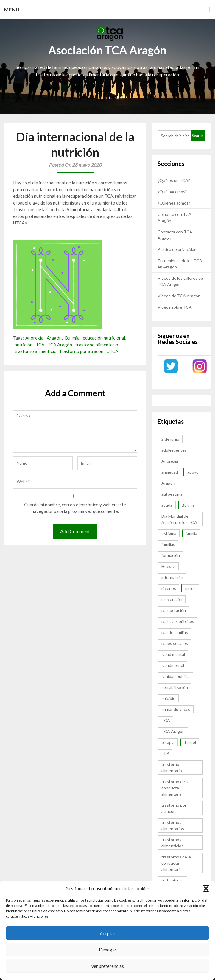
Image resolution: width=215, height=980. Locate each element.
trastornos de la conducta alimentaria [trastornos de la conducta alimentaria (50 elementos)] (176, 863)
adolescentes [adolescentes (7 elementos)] (174, 450)
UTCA (112, 351)
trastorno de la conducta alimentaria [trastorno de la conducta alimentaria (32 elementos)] (175, 788)
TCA (40, 345)
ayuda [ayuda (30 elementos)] (167, 505)
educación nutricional (104, 338)
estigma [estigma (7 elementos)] (169, 533)
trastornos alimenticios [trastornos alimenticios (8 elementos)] (172, 843)
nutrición (24, 345)
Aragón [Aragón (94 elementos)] (168, 483)
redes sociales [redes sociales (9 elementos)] (175, 643)
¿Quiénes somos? (174, 203)
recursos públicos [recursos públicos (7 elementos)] (178, 621)
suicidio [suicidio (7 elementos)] (168, 698)
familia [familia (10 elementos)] (191, 533)
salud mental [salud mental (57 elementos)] (173, 654)
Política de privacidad (177, 249)
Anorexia (34, 338)
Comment (75, 431)
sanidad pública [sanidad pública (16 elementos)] (176, 676)
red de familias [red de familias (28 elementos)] (175, 632)
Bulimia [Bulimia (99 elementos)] (188, 505)
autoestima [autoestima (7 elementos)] (172, 494)
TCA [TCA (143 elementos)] (166, 720)
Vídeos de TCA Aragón (179, 296)
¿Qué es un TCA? (174, 180)
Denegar (108, 950)
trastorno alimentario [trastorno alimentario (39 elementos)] (172, 767)
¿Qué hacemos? (172, 192)
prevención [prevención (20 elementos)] (172, 599)
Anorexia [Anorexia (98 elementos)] (170, 461)
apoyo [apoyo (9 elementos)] (193, 472)
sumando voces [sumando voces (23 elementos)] (176, 709)
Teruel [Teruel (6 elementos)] (190, 742)
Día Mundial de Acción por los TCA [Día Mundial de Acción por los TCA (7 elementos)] (179, 519)
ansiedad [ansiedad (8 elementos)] (170, 472)
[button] (206, 888)
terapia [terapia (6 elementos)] (168, 742)
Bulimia (72, 338)
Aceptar (108, 933)
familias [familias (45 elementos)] (168, 544)
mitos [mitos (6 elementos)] (190, 588)
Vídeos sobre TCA (175, 307)
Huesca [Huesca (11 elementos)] (168, 566)
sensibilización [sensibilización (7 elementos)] (175, 687)
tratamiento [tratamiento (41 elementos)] (173, 880)
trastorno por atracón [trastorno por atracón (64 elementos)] (174, 808)
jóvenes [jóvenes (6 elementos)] (169, 588)
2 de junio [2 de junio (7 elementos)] (170, 439)
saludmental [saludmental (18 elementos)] (173, 665)
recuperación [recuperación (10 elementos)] (174, 610)
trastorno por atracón (82, 351)
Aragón (54, 338)
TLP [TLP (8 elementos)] (165, 753)
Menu (12, 9)
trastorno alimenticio (36, 351)
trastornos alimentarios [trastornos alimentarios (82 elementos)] (173, 825)
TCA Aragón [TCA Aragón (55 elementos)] (173, 731)
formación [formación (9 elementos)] (171, 555)
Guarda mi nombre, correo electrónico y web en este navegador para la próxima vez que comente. (75, 508)
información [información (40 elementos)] (172, 577)
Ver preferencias (107, 966)
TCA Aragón (60, 345)
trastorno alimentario (97, 345)
